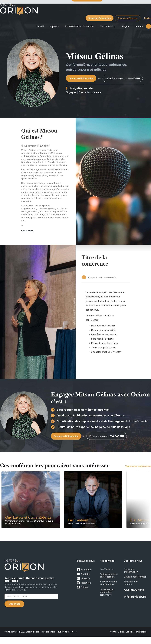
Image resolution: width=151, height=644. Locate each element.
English (148, 18)
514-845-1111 (134, 590)
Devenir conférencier (128, 18)
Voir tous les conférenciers (138, 466)
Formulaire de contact (131, 583)
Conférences (107, 569)
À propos (55, 26)
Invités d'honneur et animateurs (109, 583)
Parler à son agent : (123, 78)
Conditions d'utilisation (136, 632)
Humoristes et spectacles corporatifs (107, 592)
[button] (108, 27)
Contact (139, 26)
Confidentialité (117, 632)
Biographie (71, 92)
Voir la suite (27, 231)
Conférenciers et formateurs (80, 26)
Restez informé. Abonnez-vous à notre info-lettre (29, 580)
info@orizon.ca (135, 597)
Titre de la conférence (90, 92)
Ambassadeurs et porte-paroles (109, 575)
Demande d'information (100, 18)
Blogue (125, 26)
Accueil (40, 26)
